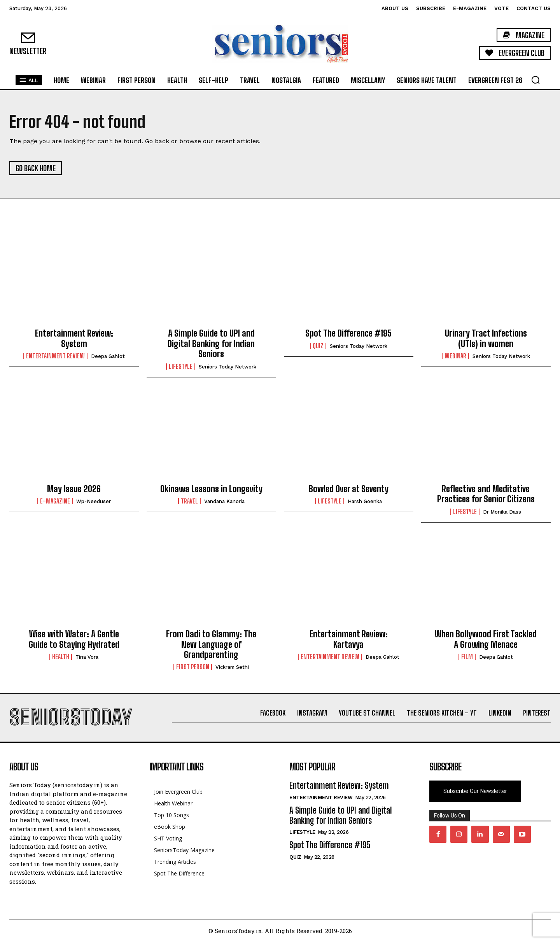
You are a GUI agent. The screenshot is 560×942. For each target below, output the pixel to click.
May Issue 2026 (74, 489)
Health (61, 657)
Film (467, 657)
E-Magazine (55, 501)
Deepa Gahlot (108, 356)
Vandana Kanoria (224, 501)
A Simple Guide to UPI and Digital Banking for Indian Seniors (211, 344)
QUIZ (318, 346)
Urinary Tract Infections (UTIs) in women (486, 338)
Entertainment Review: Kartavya (349, 639)
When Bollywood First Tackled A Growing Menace (486, 639)
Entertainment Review (55, 356)
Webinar (455, 356)
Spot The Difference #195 (348, 333)
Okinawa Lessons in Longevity (211, 489)
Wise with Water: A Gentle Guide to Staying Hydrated (74, 639)
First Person (193, 667)
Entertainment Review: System (74, 338)
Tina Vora (87, 657)
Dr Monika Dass (502, 512)
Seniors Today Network (227, 367)
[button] (535, 80)
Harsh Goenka (365, 501)
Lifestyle (181, 367)
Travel (189, 501)
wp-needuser (94, 501)
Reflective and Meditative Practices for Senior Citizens (486, 494)
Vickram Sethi (232, 667)
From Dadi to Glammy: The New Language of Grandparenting (211, 644)
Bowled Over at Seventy (349, 489)
